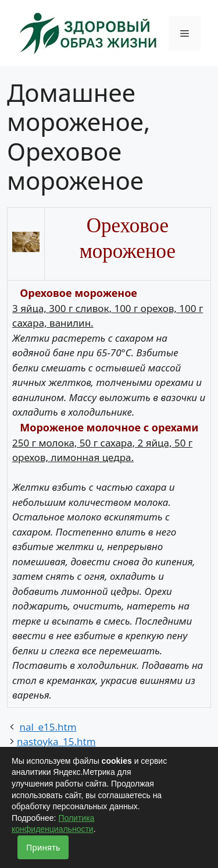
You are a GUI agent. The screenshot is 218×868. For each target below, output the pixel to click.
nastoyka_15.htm (56, 741)
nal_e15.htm (48, 727)
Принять (43, 847)
